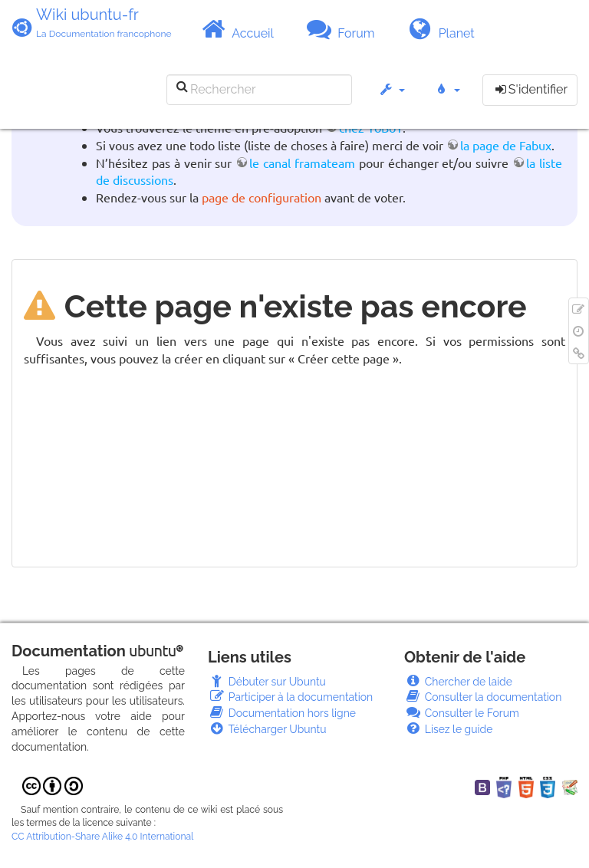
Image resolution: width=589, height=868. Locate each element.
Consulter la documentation (483, 697)
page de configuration (262, 197)
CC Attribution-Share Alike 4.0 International (102, 837)
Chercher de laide (458, 682)
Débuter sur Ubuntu (267, 682)
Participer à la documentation (290, 697)
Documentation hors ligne (282, 713)
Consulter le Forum (462, 713)
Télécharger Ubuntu (267, 729)
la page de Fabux (506, 145)
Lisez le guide (448, 729)
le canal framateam (302, 163)
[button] (392, 97)
